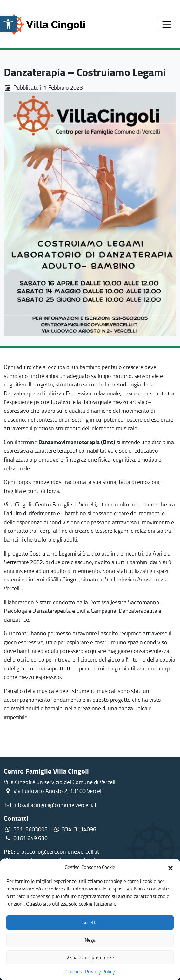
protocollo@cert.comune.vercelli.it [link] (58, 851)
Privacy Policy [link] (100, 971)
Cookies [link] (74, 971)
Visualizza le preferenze (90, 957)
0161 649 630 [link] (26, 838)
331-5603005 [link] (30, 829)
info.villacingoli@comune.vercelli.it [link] (55, 805)
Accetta (90, 923)
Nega (90, 940)
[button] (170, 867)
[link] (8, 24)
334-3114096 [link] (79, 829)
